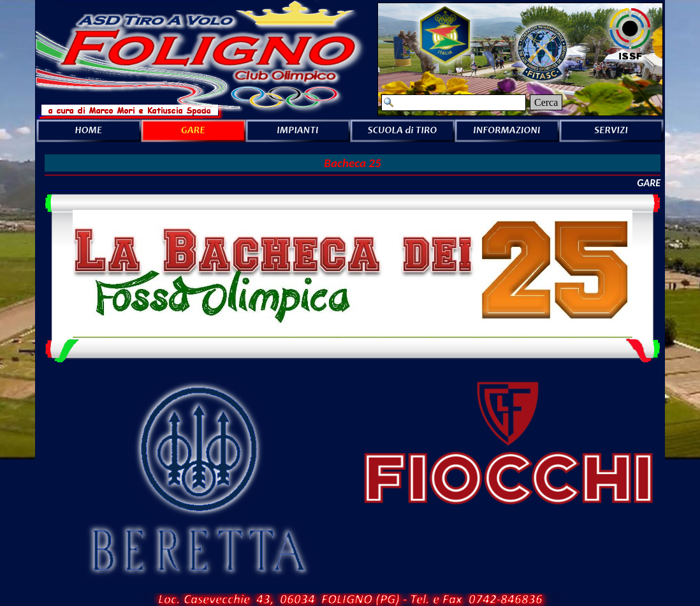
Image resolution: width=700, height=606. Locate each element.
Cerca (546, 102)
